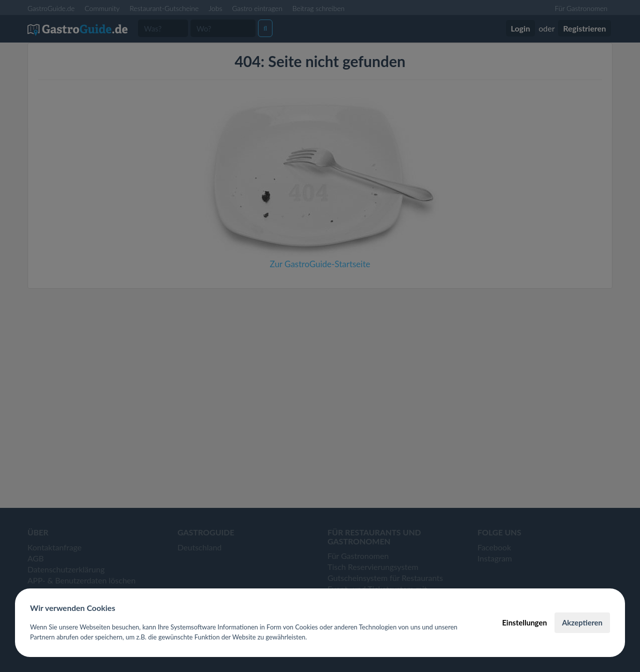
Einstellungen (524, 622)
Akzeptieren (582, 622)
